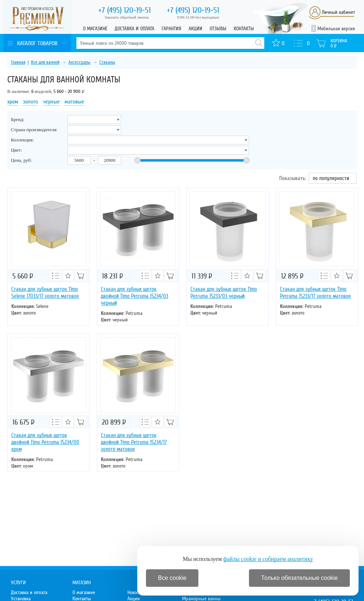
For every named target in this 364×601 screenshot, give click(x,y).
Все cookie (172, 578)
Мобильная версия (336, 29)
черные (51, 102)
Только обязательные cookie (299, 578)
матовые (74, 102)
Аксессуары (79, 62)
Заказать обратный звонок (127, 17)
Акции (195, 29)
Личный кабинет (338, 12)
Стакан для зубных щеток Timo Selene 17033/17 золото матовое (45, 292)
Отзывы (218, 29)
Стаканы (107, 62)
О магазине (95, 29)
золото (30, 102)
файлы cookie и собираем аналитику (268, 559)
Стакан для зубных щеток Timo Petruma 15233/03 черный (224, 292)
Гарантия (171, 29)
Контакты (244, 29)
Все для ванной (45, 62)
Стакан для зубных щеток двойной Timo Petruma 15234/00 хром (45, 442)
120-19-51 (124, 10)
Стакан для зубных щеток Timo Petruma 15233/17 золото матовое (315, 292)
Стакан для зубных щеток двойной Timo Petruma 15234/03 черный (134, 296)
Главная (18, 62)
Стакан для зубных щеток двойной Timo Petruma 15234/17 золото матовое (134, 442)
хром (13, 102)
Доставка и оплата (134, 29)
